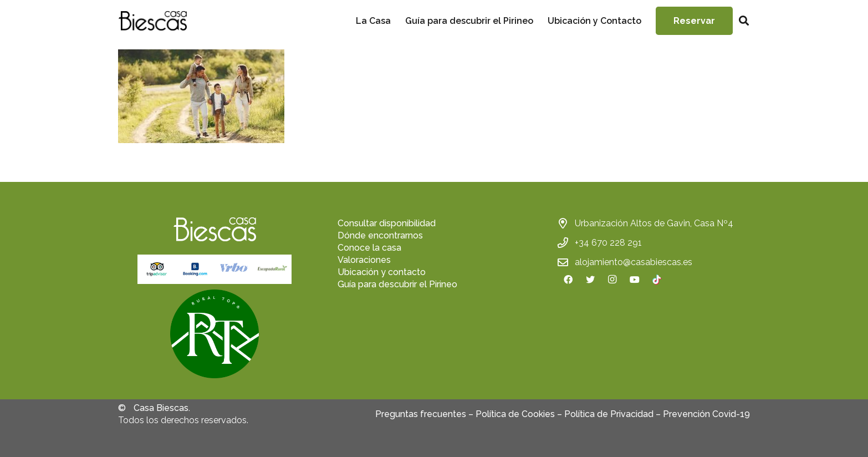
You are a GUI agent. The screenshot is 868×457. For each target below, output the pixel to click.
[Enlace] (152, 21)
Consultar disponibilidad (387, 223)
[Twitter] (590, 280)
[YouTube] (635, 280)
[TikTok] (657, 280)
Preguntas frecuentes (421, 414)
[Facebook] (568, 280)
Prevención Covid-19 (706, 414)
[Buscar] (744, 21)
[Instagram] (612, 280)
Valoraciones (364, 260)
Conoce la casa (369, 248)
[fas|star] (215, 336)
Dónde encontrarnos (380, 235)
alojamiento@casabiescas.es (634, 262)
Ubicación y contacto (382, 272)
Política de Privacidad (609, 414)
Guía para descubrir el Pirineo (397, 284)
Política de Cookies (515, 414)
